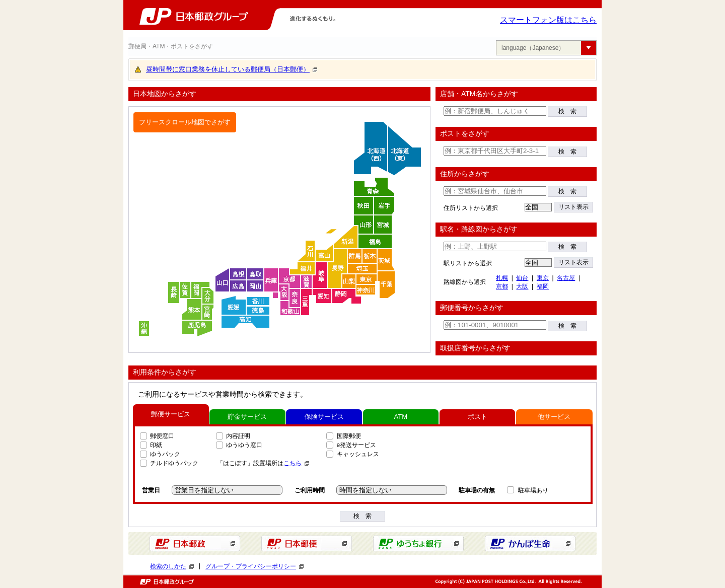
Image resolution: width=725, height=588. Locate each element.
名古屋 (566, 278)
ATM (401, 417)
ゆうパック (165, 454)
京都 (502, 286)
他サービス (554, 417)
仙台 (522, 278)
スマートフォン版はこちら (548, 20)
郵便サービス (171, 414)
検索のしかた (172, 566)
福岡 (543, 286)
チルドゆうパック (174, 463)
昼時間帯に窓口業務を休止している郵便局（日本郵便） (232, 69)
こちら (296, 463)
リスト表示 (573, 207)
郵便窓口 (162, 436)
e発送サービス (357, 445)
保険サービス (324, 417)
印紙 (156, 445)
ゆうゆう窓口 (244, 445)
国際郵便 (349, 436)
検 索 (567, 111)
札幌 (502, 278)
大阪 (522, 286)
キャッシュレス (358, 454)
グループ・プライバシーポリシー (255, 566)
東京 (543, 278)
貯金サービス (247, 417)
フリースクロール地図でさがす (185, 122)
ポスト (478, 417)
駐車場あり (533, 490)
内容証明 (238, 436)
